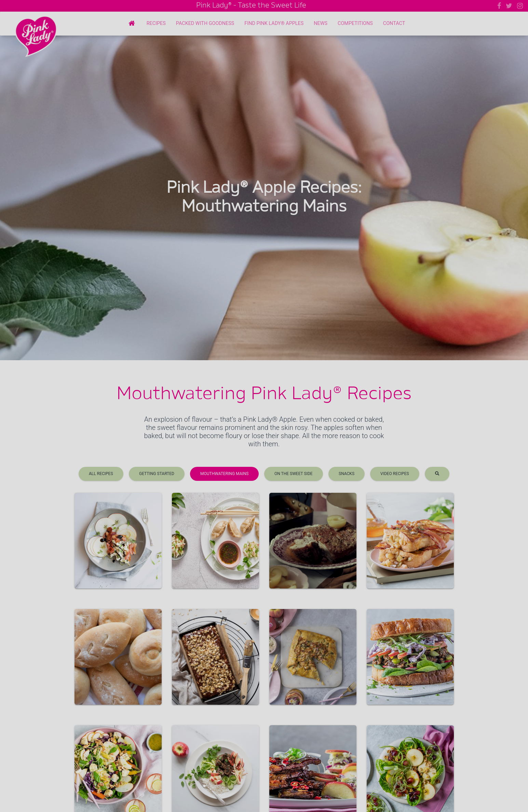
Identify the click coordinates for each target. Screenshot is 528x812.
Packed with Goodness (205, 23)
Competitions (355, 23)
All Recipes (101, 474)
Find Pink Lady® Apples (274, 23)
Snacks (347, 474)
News (321, 23)
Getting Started (157, 474)
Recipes (156, 23)
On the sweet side (294, 474)
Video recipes (395, 474)
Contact (394, 23)
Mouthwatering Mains (224, 474)
